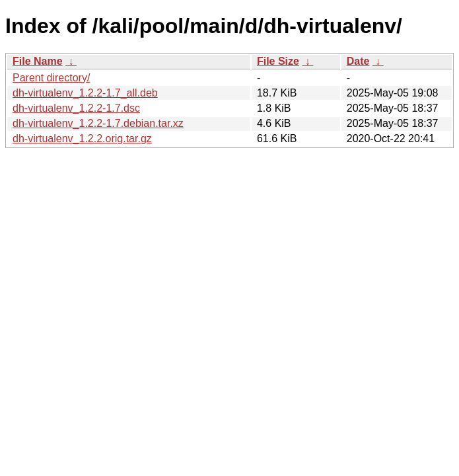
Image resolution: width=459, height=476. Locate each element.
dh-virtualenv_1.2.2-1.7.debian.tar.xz (98, 123)
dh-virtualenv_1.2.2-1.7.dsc (76, 108)
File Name (38, 61)
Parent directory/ (51, 78)
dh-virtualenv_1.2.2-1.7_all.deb (85, 93)
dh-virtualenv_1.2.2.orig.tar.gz (82, 139)
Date (358, 61)
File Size (278, 61)
